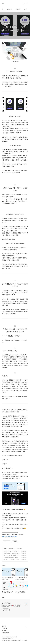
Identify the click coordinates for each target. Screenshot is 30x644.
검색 (23, 3)
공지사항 (9, 9)
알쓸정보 (11, 548)
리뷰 (25, 9)
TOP (27, 626)
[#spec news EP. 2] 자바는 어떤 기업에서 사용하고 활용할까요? (12, 556)
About (6, 548)
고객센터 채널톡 (5, 633)
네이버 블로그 (5, 631)
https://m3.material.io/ (9, 239)
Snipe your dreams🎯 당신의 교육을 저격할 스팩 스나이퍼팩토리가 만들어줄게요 (11, 606)
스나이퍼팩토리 (6, 603)
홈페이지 (4, 626)
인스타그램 (4, 628)
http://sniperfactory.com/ (9, 537)
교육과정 (18, 9)
